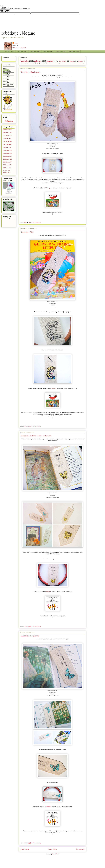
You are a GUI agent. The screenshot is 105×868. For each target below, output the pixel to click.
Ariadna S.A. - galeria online (7, 172)
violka (16, 43)
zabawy (38, 61)
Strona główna (53, 849)
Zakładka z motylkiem (30, 636)
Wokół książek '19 (74, 52)
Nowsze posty (25, 849)
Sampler (75, 63)
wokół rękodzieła (9, 52)
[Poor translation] (7, 11)
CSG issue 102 (7, 159)
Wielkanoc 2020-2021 (52, 63)
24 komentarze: (37, 426)
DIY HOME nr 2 (7, 133)
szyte (38, 63)
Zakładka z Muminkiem (30, 72)
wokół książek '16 (35, 52)
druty (43, 63)
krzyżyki (50, 61)
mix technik (63, 61)
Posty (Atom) (56, 854)
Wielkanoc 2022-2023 (65, 63)
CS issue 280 (7, 147)
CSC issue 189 (7, 150)
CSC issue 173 (7, 165)
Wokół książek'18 (61, 52)
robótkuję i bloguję (18, 33)
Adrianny (48, 188)
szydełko (23, 63)
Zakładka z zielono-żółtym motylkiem (36, 436)
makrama (80, 63)
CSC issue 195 (7, 141)
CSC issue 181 (7, 156)
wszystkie (25, 61)
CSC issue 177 (7, 162)
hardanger (31, 63)
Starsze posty (80, 849)
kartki (72, 61)
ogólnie (80, 61)
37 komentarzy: (37, 223)
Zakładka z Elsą (27, 232)
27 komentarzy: (37, 843)
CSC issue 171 (7, 168)
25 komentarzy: (37, 626)
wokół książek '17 (48, 52)
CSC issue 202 (7, 136)
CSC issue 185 (7, 153)
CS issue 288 (7, 139)
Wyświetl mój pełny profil (19, 48)
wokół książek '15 (22, 52)
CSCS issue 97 (7, 144)
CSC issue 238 (7, 130)
